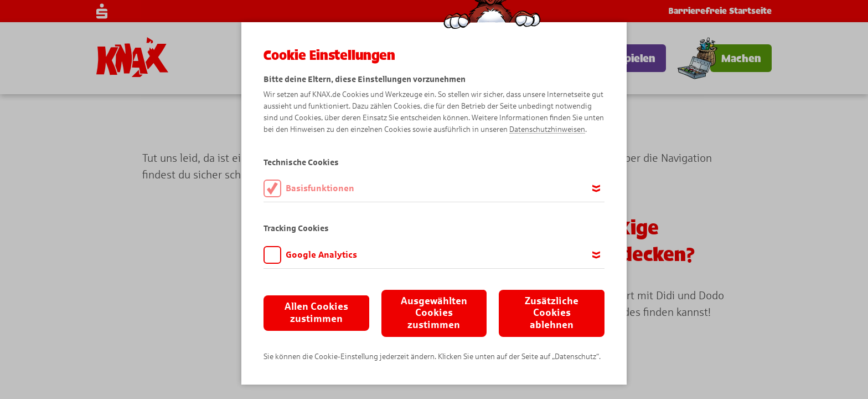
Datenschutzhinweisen (547, 129)
